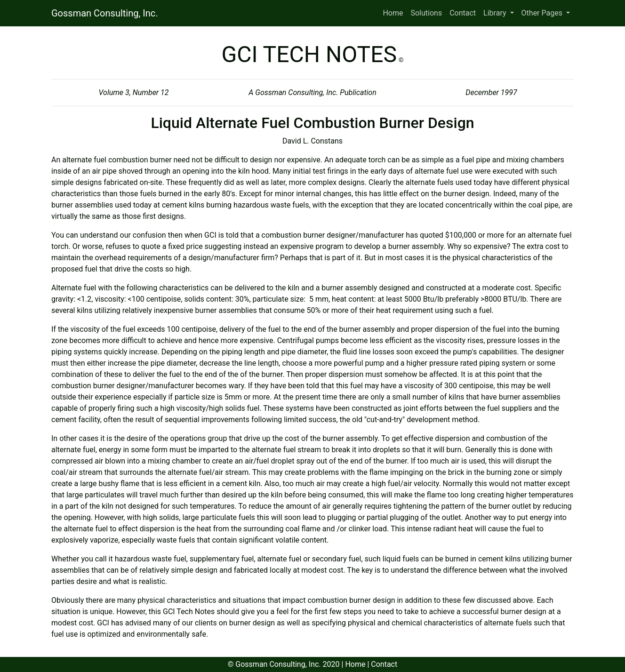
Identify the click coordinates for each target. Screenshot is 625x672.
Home (393, 13)
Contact (463, 13)
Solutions (426, 13)
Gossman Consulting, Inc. (105, 13)
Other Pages (543, 13)
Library (496, 13)
